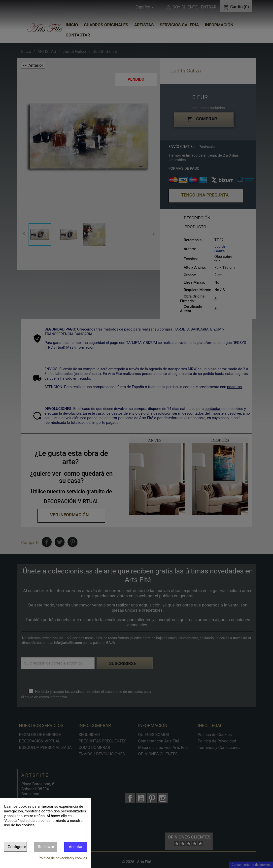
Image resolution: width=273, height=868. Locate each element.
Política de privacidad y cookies (63, 858)
